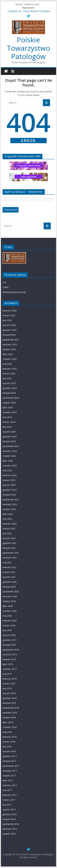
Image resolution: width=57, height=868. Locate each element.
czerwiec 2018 (10, 727)
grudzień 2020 (10, 582)
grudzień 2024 (10, 388)
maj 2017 (7, 790)
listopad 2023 (9, 441)
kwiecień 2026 (10, 311)
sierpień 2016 (9, 834)
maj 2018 (7, 732)
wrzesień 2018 (10, 713)
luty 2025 (7, 378)
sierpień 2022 (9, 509)
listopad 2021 (9, 548)
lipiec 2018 (8, 722)
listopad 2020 (9, 587)
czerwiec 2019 (10, 669)
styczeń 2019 (9, 693)
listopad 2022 (9, 495)
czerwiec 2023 (10, 466)
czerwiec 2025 (10, 359)
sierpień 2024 (9, 403)
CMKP (6, 287)
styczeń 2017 (9, 809)
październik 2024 (11, 398)
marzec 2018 (9, 742)
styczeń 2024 (9, 432)
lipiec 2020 (8, 606)
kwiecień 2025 (10, 369)
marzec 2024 (9, 422)
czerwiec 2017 (10, 785)
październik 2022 (11, 499)
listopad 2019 (9, 645)
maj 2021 (7, 562)
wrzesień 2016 (10, 829)
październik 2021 (11, 553)
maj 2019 (7, 674)
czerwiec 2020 (10, 611)
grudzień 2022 (10, 490)
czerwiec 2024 (10, 412)
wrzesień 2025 (10, 344)
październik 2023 (11, 446)
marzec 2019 (9, 684)
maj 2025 (7, 364)
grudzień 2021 (10, 543)
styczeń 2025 (9, 383)
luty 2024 (7, 427)
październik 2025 (11, 340)
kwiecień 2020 (10, 621)
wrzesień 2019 (10, 654)
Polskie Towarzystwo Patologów (28, 48)
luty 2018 (7, 747)
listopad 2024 (9, 393)
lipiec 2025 (8, 354)
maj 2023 (7, 470)
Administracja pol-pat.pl (14, 292)
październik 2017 (11, 766)
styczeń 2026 (9, 325)
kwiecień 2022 (10, 524)
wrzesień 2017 (10, 771)
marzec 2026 (9, 315)
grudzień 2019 (10, 640)
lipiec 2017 (8, 780)
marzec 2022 (9, 529)
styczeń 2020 (9, 635)
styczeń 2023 (9, 485)
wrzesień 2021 (10, 558)
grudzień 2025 (10, 330)
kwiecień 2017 (10, 795)
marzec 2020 (9, 625)
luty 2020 (7, 630)
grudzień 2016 (10, 814)
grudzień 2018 (10, 698)
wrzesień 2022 (10, 504)
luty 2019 (7, 688)
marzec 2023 (9, 480)
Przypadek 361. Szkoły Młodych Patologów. (29, 11)
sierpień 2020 (9, 601)
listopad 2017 (9, 761)
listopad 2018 (9, 703)
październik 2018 (11, 708)
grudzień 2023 (10, 436)
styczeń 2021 (9, 577)
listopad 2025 (9, 335)
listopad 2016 (9, 819)
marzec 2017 (9, 800)
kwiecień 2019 (10, 679)
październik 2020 (11, 592)
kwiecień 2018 (10, 737)
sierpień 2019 (9, 659)
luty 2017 (7, 805)
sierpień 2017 (9, 776)
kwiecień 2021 (10, 567)
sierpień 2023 (9, 456)
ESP (4, 282)
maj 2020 (7, 616)
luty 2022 (7, 533)
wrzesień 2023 (10, 451)
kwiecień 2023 (10, 475)
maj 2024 (7, 417)
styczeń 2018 (9, 751)
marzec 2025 (9, 374)
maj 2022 (7, 519)
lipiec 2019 (8, 664)
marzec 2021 (9, 572)
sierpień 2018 (9, 717)
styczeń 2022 (9, 538)
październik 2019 (11, 650)
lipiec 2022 (8, 514)
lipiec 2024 (8, 407)
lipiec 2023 (8, 461)
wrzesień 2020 (10, 596)
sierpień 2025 (9, 349)
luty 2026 (7, 320)
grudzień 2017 (10, 756)
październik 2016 (11, 824)
